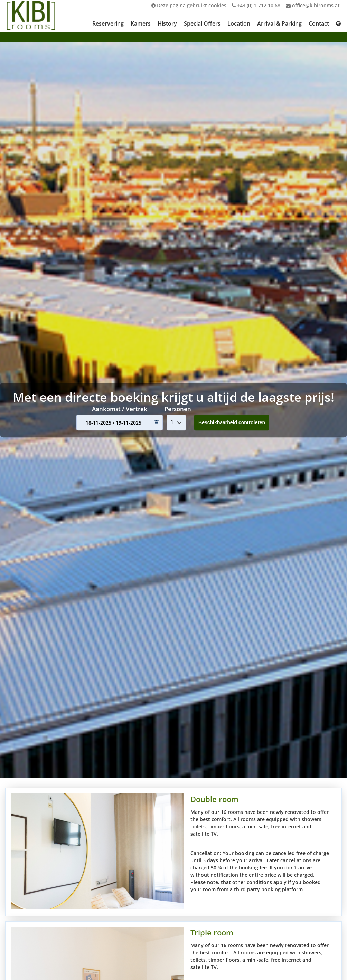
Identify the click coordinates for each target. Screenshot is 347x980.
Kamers (141, 23)
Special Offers (202, 23)
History (167, 23)
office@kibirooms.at (313, 5)
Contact (319, 23)
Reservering (108, 23)
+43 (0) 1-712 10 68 (256, 5)
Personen (178, 409)
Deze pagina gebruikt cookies (189, 5)
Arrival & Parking (279, 23)
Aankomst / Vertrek (120, 409)
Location (239, 23)
